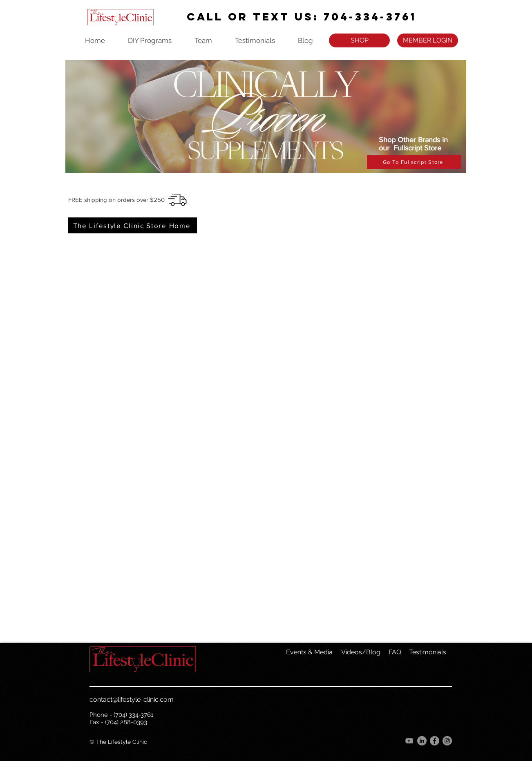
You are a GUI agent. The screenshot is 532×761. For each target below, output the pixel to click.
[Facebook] (435, 741)
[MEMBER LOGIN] (428, 40)
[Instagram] (447, 741)
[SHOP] (359, 40)
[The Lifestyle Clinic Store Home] (133, 225)
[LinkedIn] (422, 741)
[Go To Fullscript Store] (414, 162)
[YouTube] (409, 741)
